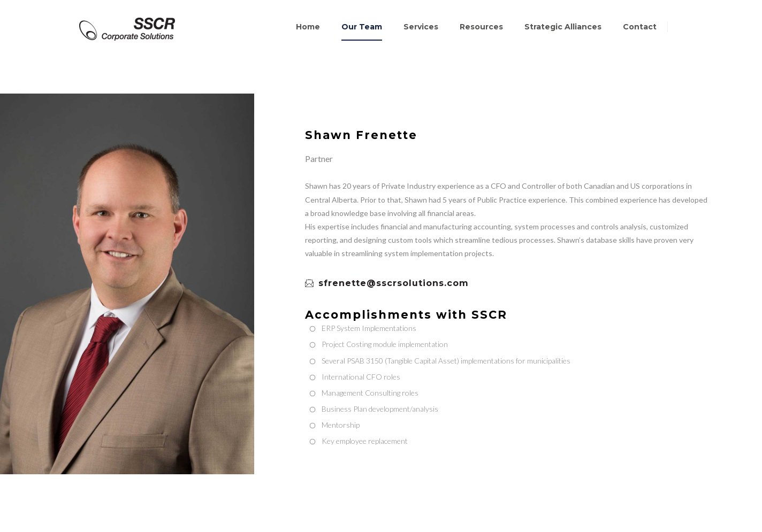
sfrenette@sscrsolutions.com (387, 284)
